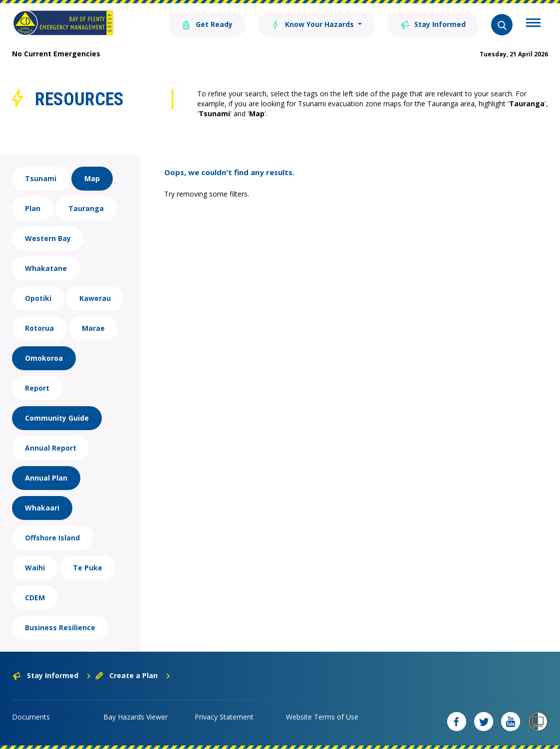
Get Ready (207, 24)
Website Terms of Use (322, 717)
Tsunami (41, 178)
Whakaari (42, 508)
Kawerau (95, 298)
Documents (31, 717)
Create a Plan (133, 675)
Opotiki (38, 298)
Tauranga (86, 208)
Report (37, 388)
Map (92, 178)
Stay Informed (433, 24)
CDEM (35, 598)
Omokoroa (44, 358)
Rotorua (39, 328)
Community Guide (57, 418)
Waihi (35, 568)
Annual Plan (46, 478)
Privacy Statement (224, 717)
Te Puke (88, 568)
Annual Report (51, 448)
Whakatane (46, 268)
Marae (93, 328)
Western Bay (48, 238)
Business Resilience (60, 627)
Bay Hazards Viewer (136, 717)
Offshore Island (52, 538)
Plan (33, 208)
